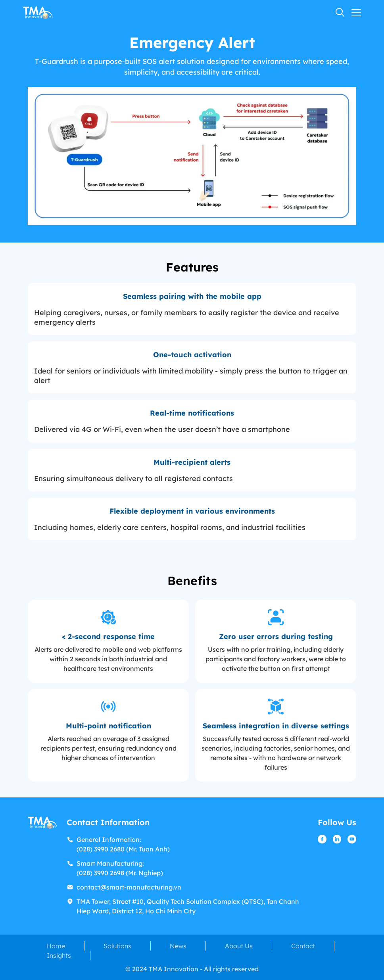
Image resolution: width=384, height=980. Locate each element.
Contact (303, 946)
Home (56, 946)
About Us (239, 946)
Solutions (117, 946)
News (178, 946)
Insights (59, 955)
